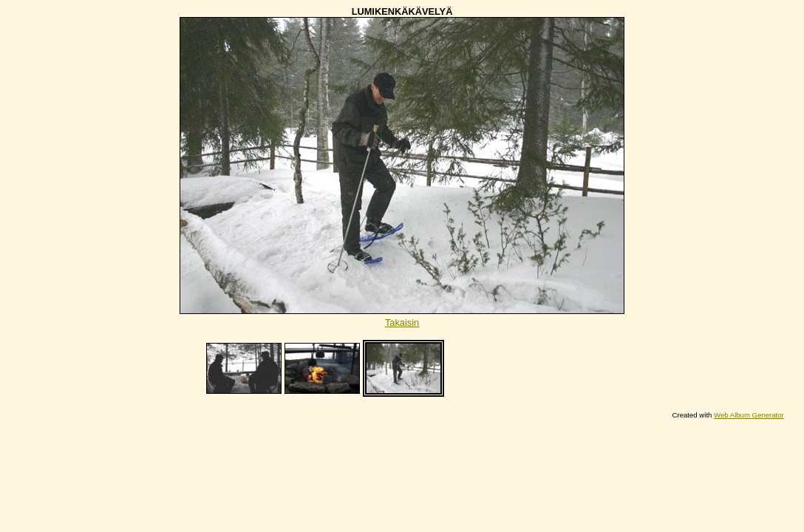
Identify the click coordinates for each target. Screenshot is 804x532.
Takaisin (402, 323)
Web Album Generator (749, 415)
